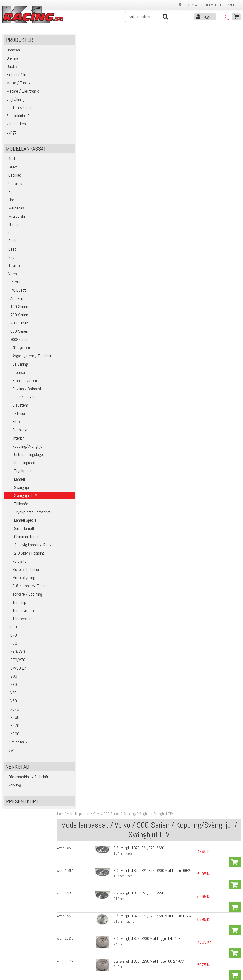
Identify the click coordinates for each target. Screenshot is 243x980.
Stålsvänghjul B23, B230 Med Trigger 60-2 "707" (146, 161)
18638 (75, 122)
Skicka (234, 906)
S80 (11, 687)
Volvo (11, 276)
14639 (75, 149)
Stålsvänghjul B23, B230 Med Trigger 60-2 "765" (146, 135)
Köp (235, 75)
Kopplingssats (21, 465)
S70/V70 (15, 662)
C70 (11, 645)
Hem (66, 38)
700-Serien (17, 325)
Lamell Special (21, 522)
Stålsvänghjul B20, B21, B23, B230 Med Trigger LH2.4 (149, 109)
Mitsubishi (15, 218)
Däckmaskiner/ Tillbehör (27, 779)
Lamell (15, 481)
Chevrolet (14, 185)
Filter (13, 424)
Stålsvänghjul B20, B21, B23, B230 (136, 72)
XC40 (12, 711)
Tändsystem (19, 621)
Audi (10, 161)
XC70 (12, 728)
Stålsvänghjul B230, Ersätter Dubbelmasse (142, 173)
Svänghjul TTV (169, 38)
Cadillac (13, 177)
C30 (11, 629)
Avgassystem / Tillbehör (28, 358)
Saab (11, 243)
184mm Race (120, 78)
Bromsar (15, 374)
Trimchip (15, 604)
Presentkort (22, 803)
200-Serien (16, 317)
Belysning (16, 366)
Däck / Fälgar (20, 399)
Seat (11, 251)
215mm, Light (121, 115)
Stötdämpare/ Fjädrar (26, 588)
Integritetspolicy (74, 960)
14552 (75, 97)
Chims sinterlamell (25, 539)
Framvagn (17, 432)
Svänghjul (17, 489)
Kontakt (194, 5)
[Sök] (148, 17)
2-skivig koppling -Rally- (29, 547)
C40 (11, 637)
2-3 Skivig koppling (25, 555)
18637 (75, 135)
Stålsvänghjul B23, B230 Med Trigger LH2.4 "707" (146, 149)
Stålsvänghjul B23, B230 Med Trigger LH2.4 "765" (146, 122)
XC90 (12, 736)
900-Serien (17, 342)
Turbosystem (19, 613)
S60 (11, 678)
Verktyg (13, 787)
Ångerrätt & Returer (76, 955)
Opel (10, 235)
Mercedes (14, 210)
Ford (10, 194)
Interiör (14, 440)
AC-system (17, 350)
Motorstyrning (20, 580)
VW (9, 752)
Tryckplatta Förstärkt (28, 514)
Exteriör (15, 415)
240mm (116, 127)
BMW (11, 169)
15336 (75, 109)
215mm (116, 103)
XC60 (12, 719)
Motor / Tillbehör (22, 572)
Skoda (12, 259)
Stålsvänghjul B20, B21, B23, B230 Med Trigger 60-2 (149, 85)
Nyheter (234, 5)
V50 (11, 695)
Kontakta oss (71, 940)
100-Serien (16, 309)
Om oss (129, 940)
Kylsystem (17, 563)
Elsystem (16, 407)
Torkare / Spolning (23, 596)
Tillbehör (16, 506)
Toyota (12, 268)
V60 (11, 703)
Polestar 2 (16, 744)
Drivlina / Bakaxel (23, 391)
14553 (75, 173)
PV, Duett (15, 292)
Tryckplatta (19, 473)
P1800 (13, 284)
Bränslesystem (21, 383)
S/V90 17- (16, 670)
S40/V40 (15, 654)
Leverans (68, 950)
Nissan (12, 227)
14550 (75, 85)
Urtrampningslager (24, 457)
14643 (75, 161)
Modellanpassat (84, 38)
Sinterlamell (19, 530)
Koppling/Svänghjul (24, 448)
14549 (75, 72)
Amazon (14, 300)
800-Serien (16, 333)
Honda (12, 202)
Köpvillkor (214, 5)
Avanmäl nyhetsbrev (17, 965)
